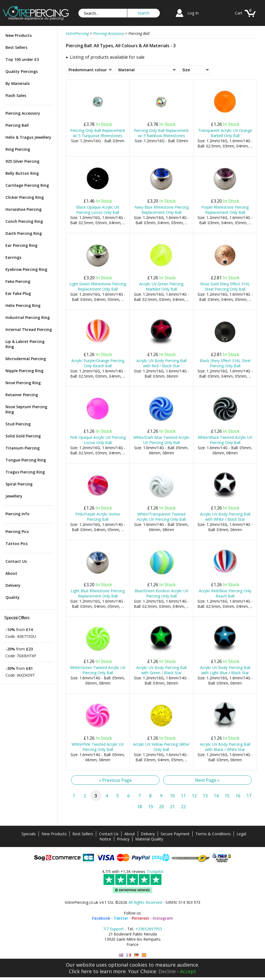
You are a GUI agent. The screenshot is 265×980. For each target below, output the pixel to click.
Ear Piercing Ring (21, 245)
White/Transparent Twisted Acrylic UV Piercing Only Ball (161, 517)
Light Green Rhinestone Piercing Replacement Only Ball (98, 286)
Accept (188, 971)
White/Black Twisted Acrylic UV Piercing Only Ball (225, 440)
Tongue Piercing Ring (26, 460)
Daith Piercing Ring (24, 233)
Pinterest (140, 918)
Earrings (13, 257)
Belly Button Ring (22, 173)
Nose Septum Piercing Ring (26, 409)
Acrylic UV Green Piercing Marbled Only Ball (161, 286)
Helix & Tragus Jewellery (28, 137)
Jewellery (14, 496)
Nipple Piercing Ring (24, 371)
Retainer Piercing (22, 395)
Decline (167, 971)
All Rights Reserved (145, 902)
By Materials (17, 83)
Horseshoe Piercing (23, 209)
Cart (239, 13)
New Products (19, 35)
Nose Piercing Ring (23, 383)
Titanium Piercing (23, 448)
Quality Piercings (22, 71)
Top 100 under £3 (22, 59)
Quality (13, 597)
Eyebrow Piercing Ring (26, 269)
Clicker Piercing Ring (25, 197)
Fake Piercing (18, 281)
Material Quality (149, 839)
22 (183, 807)
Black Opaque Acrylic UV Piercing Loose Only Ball (98, 210)
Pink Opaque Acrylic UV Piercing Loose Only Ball (98, 440)
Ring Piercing (18, 149)
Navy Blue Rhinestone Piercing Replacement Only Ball (161, 210)
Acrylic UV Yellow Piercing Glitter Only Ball (161, 747)
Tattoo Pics (17, 544)
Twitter (121, 918)
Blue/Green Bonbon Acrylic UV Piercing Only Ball (161, 593)
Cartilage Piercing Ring (27, 185)
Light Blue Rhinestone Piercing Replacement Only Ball (98, 593)
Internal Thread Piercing (29, 329)
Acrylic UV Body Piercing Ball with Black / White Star (225, 747)
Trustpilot (155, 871)
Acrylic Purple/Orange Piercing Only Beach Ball (98, 363)
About (11, 573)
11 (183, 796)
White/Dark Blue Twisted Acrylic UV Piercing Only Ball (161, 440)
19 (151, 807)
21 (172, 807)
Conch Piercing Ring (24, 221)
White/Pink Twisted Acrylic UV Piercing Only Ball (98, 747)
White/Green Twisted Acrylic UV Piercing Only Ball (98, 670)
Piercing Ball (17, 125)
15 (227, 796)
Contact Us (16, 561)
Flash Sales (16, 95)
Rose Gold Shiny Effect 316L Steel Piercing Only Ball (225, 286)
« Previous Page (115, 780)
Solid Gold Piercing (23, 436)
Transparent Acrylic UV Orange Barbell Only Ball (225, 133)
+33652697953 (149, 929)
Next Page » (207, 780)
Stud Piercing (18, 424)
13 (205, 796)
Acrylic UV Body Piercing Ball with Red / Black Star (161, 363)
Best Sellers (16, 47)
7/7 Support (113, 929)
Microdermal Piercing (26, 359)
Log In (193, 13)
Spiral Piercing (19, 484)
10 (172, 796)
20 (161, 807)
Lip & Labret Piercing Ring (25, 344)
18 (140, 807)
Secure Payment (175, 834)
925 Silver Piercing (22, 161)
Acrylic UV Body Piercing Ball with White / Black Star (225, 517)
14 (216, 796)
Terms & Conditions (213, 834)
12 (194, 796)
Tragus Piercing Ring (25, 472)
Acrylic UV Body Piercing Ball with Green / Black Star (161, 670)
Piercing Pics (17, 532)
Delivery (13, 585)
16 (238, 796)
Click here (80, 971)
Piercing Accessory (23, 113)
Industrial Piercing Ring (28, 317)
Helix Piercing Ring (23, 305)
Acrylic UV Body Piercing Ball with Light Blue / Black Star (225, 670)
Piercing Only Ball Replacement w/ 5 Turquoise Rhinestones (98, 133)
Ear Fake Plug (18, 293)
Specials (29, 834)
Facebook (101, 918)
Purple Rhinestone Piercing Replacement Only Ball (225, 210)
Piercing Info (17, 514)
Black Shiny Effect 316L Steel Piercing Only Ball (225, 363)
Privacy (123, 839)
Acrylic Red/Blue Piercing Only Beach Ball (225, 593)
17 (249, 796)
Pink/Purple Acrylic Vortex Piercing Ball (98, 517)
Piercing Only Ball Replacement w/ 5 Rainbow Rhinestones (161, 133)
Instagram (163, 918)
